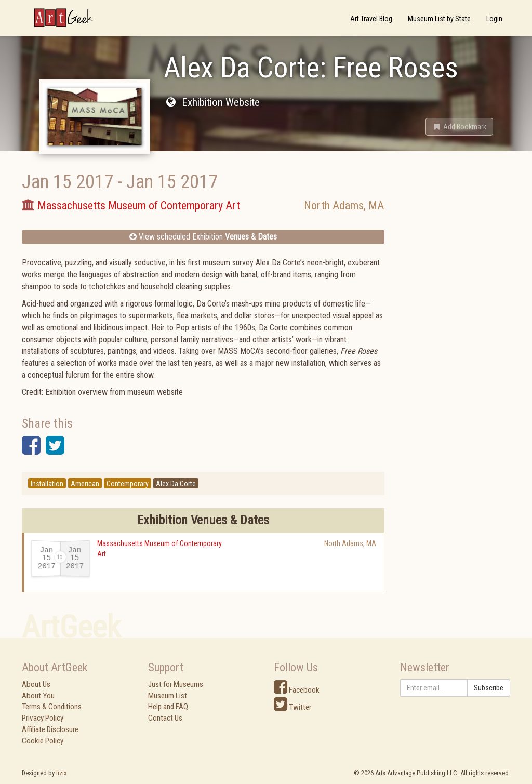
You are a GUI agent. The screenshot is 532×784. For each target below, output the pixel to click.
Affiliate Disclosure (50, 729)
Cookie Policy (43, 741)
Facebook (297, 690)
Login (494, 19)
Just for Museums (176, 684)
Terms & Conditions (52, 707)
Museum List (168, 696)
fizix (62, 773)
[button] (459, 127)
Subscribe (489, 688)
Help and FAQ (168, 707)
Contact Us (165, 718)
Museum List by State (439, 19)
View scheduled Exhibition (203, 237)
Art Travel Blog (371, 19)
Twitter (292, 707)
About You (38, 696)
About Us (36, 684)
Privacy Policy (43, 718)
